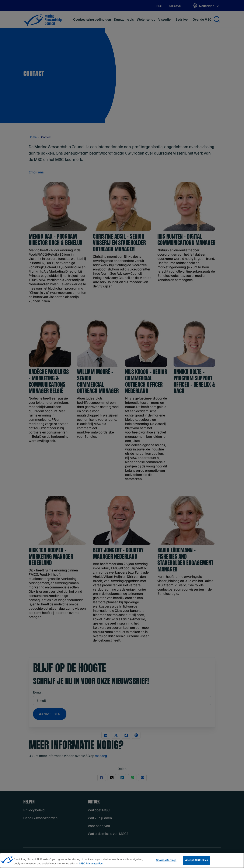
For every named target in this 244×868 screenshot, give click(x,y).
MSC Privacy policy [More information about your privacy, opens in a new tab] (91, 863)
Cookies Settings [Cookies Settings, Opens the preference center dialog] (166, 860)
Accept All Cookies (197, 860)
